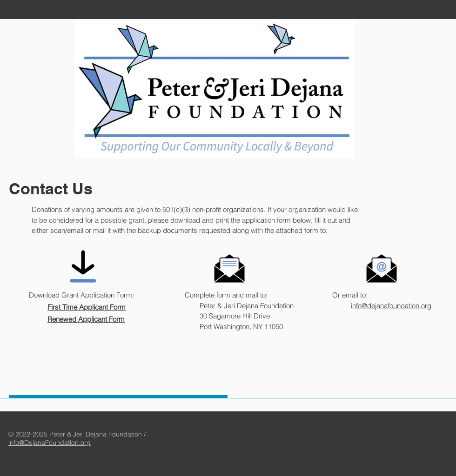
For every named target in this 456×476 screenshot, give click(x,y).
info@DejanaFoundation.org (50, 443)
